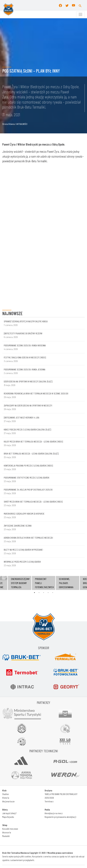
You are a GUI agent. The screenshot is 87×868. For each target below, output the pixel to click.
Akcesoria (7, 832)
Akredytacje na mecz (54, 813)
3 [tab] (44, 593)
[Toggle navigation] (80, 14)
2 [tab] (39, 593)
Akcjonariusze (8, 801)
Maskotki (6, 836)
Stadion (6, 794)
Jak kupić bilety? (9, 813)
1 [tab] (34, 593)
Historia (6, 798)
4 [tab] (48, 593)
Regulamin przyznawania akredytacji (60, 817)
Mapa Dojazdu (8, 817)
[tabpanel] (44, 583)
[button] (80, 5)
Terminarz (49, 801)
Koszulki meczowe (10, 829)
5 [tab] (53, 593)
